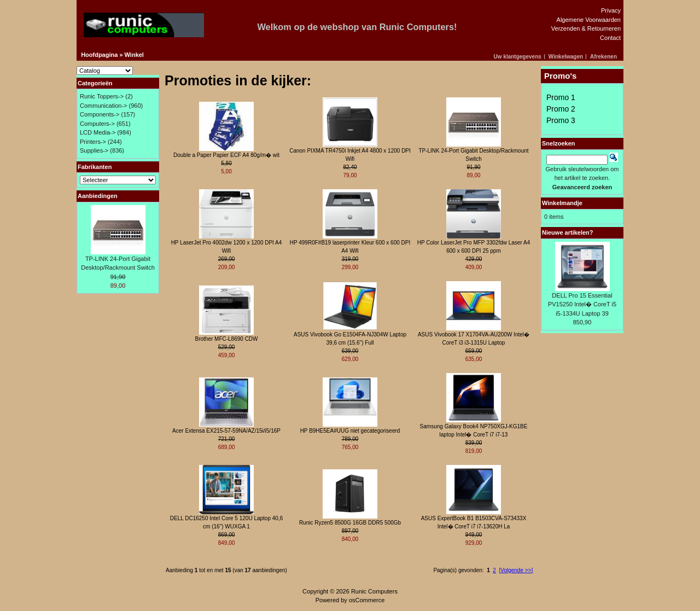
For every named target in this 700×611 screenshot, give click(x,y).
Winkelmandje (562, 203)
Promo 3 (561, 120)
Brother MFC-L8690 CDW (226, 339)
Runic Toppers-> (102, 96)
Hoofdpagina (99, 55)
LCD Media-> (98, 132)
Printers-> (93, 142)
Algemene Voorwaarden (589, 20)
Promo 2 (561, 109)
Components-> (100, 114)
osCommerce (367, 600)
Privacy (611, 10)
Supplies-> (94, 150)
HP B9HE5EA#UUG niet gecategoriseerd (350, 431)
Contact (610, 38)
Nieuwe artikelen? (568, 232)
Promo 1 (561, 97)
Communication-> (104, 106)
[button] (519, 57)
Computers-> (97, 124)
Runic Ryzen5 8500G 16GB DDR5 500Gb (350, 523)
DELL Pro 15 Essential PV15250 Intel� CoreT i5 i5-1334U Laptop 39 (582, 304)
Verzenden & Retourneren (586, 28)
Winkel (134, 55)
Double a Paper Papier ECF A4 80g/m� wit (226, 155)
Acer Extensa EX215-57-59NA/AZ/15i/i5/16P (226, 431)
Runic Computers (374, 591)
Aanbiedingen (98, 196)
